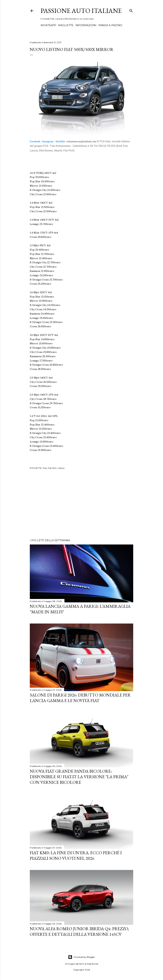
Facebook (35, 141)
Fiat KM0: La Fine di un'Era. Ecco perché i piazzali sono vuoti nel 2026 (76, 855)
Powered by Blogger (81, 957)
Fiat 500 (52, 468)
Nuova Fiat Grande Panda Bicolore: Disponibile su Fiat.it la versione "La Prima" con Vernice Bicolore (79, 777)
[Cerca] (131, 10)
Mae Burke (93, 964)
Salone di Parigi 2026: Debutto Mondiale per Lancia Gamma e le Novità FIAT (80, 698)
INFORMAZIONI (86, 25)
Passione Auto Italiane (81, 11)
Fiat (45, 468)
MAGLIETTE (66, 25)
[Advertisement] (81, 505)
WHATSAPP (48, 25)
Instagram (48, 141)
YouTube (60, 141)
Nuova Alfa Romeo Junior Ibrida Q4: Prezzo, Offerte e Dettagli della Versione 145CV (79, 931)
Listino (61, 468)
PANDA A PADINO (110, 25)
